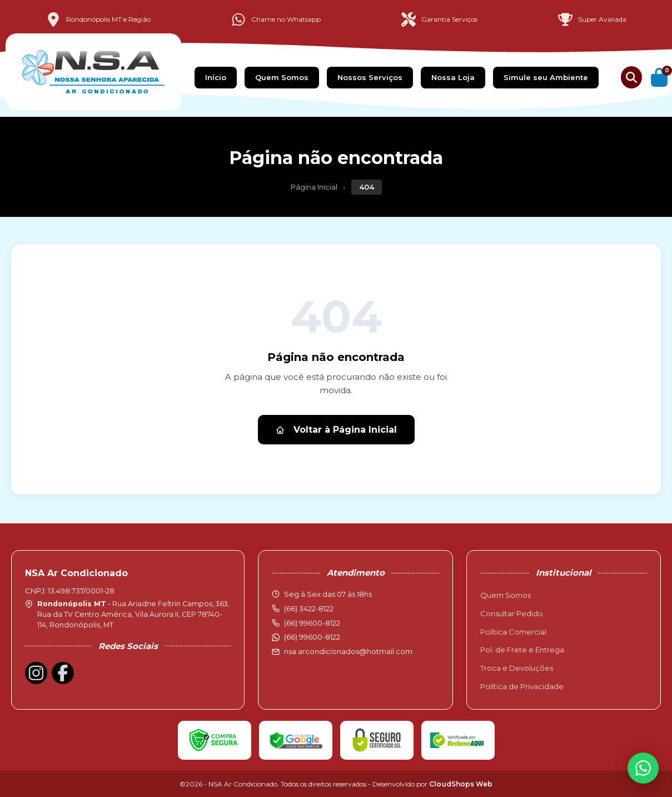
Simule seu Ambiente (546, 77)
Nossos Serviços (370, 77)
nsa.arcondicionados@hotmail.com (348, 651)
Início (216, 77)
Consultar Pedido (512, 613)
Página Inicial (314, 187)
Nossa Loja (453, 77)
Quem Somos (282, 77)
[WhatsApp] (643, 768)
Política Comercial (513, 632)
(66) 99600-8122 (312, 637)
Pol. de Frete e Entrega (522, 650)
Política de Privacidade (522, 686)
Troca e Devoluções (517, 668)
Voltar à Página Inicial (336, 430)
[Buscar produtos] (631, 77)
